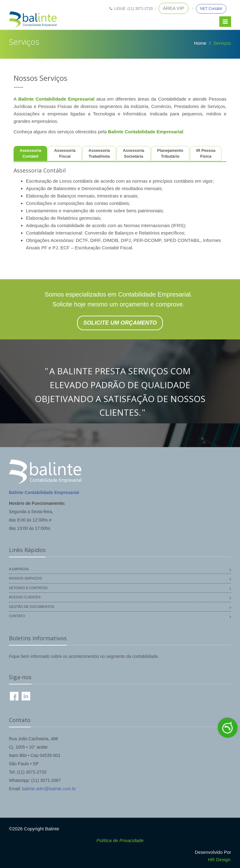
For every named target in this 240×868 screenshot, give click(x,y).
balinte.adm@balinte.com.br (49, 789)
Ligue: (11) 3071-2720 (131, 9)
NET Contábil (211, 9)
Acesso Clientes (25, 597)
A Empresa (19, 569)
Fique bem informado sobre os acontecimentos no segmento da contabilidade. (84, 656)
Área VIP (173, 8)
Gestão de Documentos (31, 607)
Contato (17, 616)
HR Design (219, 860)
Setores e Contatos (28, 588)
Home (200, 43)
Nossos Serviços (25, 578)
